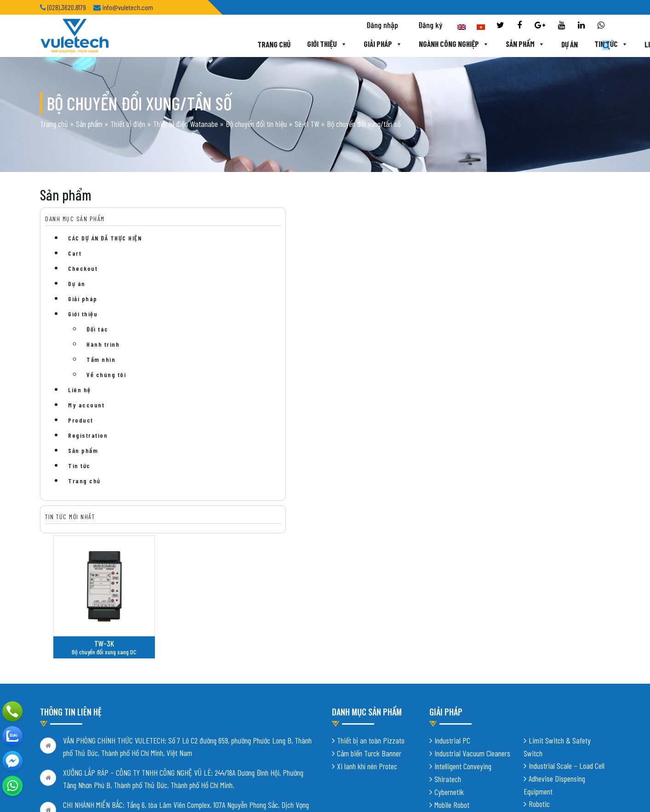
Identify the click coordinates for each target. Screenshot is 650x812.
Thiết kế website (154, 789)
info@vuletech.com (90, 731)
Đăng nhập (382, 26)
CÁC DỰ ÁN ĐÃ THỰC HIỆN (105, 240)
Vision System (548, 684)
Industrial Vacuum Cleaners (472, 608)
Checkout (83, 270)
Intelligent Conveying (463, 621)
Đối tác (97, 331)
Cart (75, 255)
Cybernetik (449, 646)
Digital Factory (550, 671)
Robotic (539, 658)
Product (81, 422)
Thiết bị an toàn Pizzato (371, 595)
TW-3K (244, 298)
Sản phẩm (464, 45)
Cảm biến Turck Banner (369, 608)
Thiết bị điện (128, 125)
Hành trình (103, 346)
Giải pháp (321, 45)
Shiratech (448, 634)
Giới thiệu (264, 45)
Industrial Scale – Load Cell (567, 620)
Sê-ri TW (307, 125)
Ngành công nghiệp (392, 45)
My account (86, 407)
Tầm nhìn (101, 361)
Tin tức (550, 45)
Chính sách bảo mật (67, 751)
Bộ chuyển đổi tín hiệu (256, 125)
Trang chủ (211, 45)
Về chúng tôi (106, 376)
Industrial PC (452, 595)
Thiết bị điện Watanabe (185, 125)
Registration (88, 437)
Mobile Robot (452, 659)
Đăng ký (430, 26)
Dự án (508, 45)
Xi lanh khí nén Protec (367, 621)
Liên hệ (595, 45)
